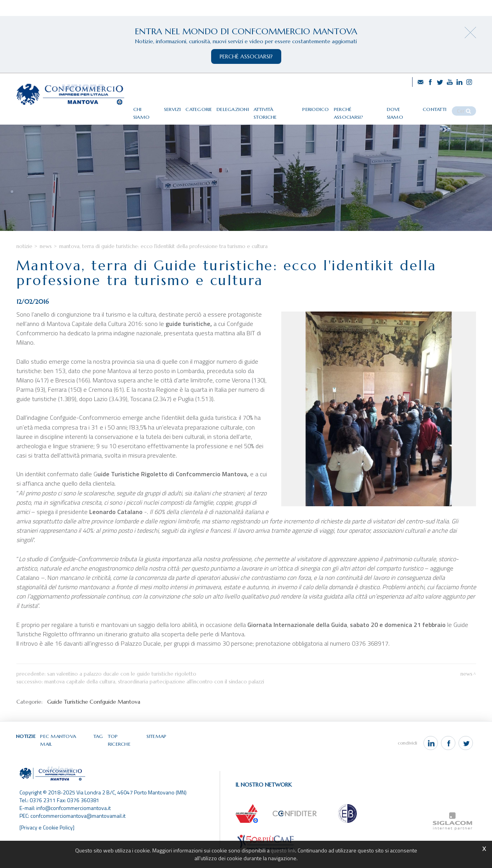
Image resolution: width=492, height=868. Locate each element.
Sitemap (157, 753)
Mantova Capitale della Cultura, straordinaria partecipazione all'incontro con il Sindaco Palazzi (154, 699)
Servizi (186, 106)
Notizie (24, 263)
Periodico (327, 106)
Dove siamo (410, 106)
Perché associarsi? (367, 106)
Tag (99, 753)
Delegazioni (246, 106)
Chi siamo (159, 106)
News (46, 263)
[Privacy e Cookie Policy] (48, 838)
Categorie (212, 106)
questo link (283, 850)
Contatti (442, 106)
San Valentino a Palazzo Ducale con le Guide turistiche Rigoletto (122, 691)
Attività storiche (288, 106)
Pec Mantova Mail (65, 753)
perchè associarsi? (246, 56)
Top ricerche (125, 753)
